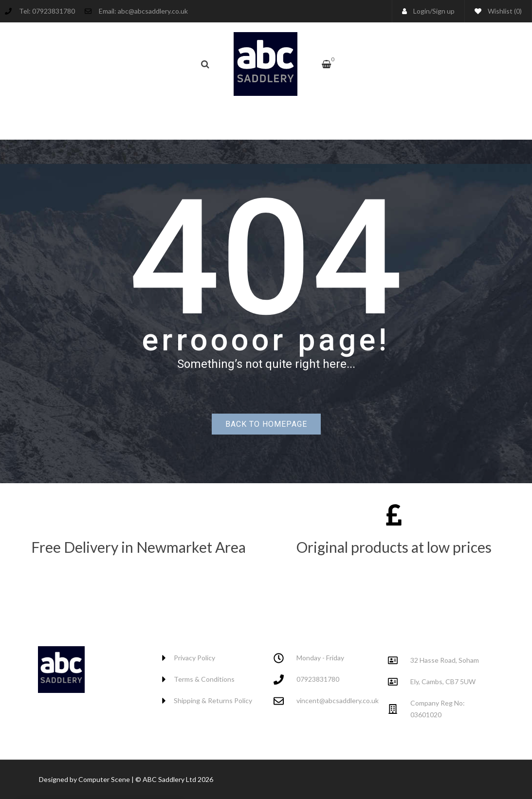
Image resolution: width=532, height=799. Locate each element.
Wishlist (498, 11)
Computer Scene (105, 779)
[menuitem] (214, 118)
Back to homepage (266, 424)
